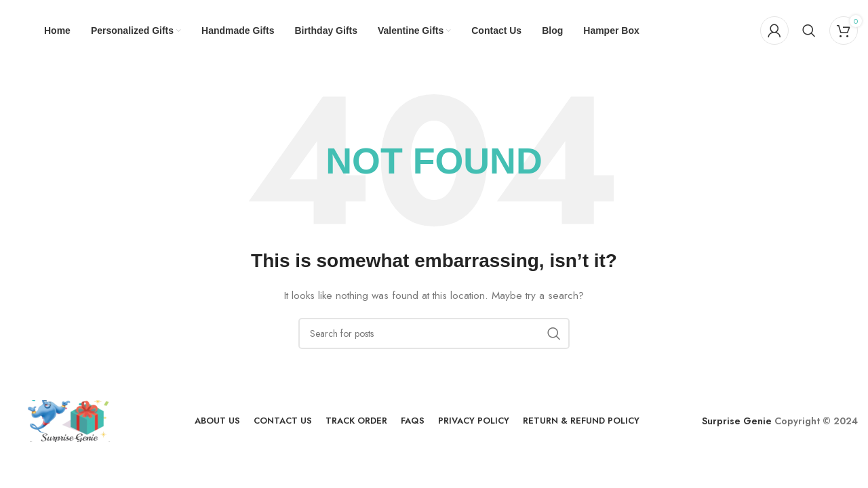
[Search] (809, 30)
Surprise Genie (737, 421)
